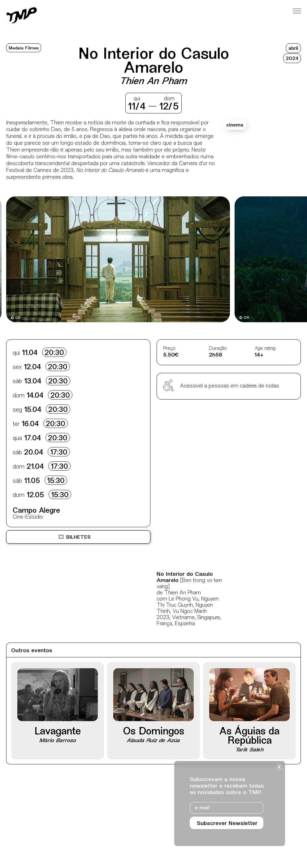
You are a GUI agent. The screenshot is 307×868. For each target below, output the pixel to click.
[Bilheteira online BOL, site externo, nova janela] (78, 537)
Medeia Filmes (24, 48)
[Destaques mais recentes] (31, 260)
